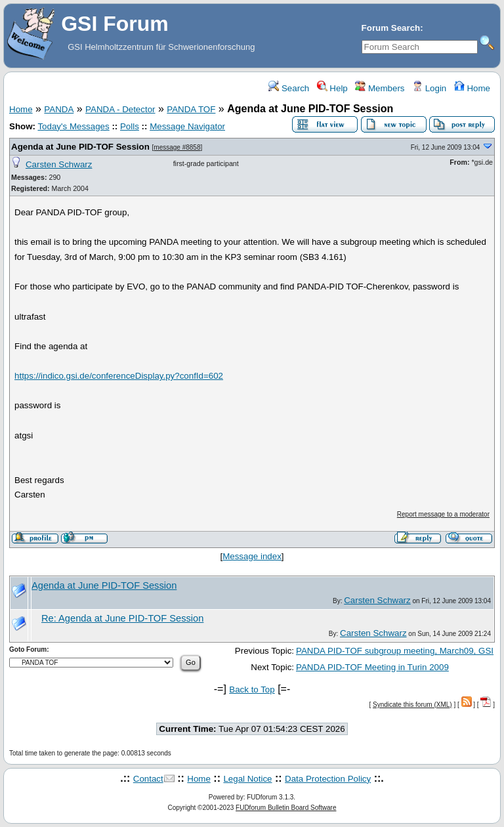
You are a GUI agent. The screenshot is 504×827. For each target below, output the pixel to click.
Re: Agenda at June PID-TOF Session (122, 618)
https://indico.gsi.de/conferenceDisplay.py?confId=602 (119, 376)
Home (472, 88)
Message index (252, 556)
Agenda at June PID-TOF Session (80, 147)
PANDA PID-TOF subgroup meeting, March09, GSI (395, 651)
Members (380, 88)
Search (289, 88)
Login (429, 88)
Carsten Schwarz (59, 164)
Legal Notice (247, 779)
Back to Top (252, 689)
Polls (130, 126)
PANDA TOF (191, 109)
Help (332, 88)
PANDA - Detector (120, 109)
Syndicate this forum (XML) (412, 705)
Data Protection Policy (328, 779)
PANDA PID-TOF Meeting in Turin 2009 (372, 667)
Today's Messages (73, 126)
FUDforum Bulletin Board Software (286, 808)
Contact (148, 779)
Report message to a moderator (443, 514)
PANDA (59, 109)
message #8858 (177, 147)
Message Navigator (187, 126)
